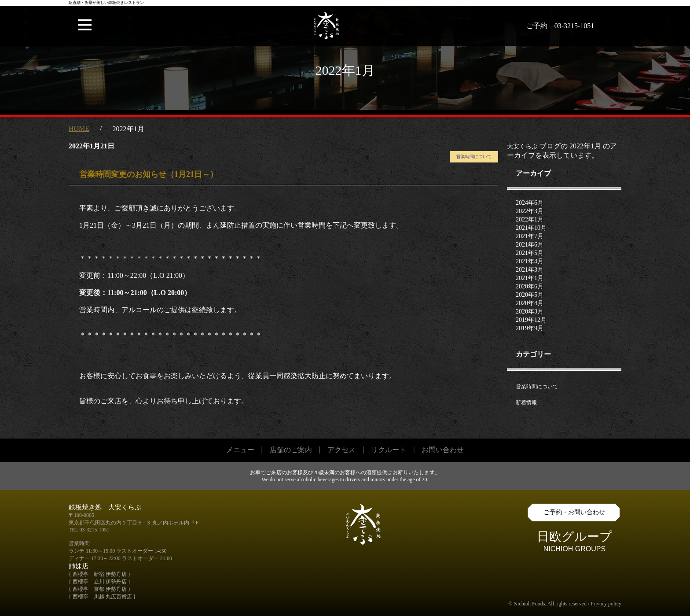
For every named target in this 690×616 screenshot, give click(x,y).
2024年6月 (530, 203)
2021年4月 (530, 261)
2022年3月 (530, 211)
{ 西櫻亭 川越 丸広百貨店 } (102, 597)
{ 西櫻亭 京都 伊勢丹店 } (100, 589)
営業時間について (474, 157)
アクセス (341, 450)
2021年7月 (530, 236)
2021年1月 (530, 278)
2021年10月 (531, 228)
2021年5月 (530, 253)
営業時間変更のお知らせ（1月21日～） (149, 174)
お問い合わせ (443, 450)
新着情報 (526, 402)
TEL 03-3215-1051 (89, 530)
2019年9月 (530, 328)
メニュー (240, 450)
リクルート (389, 450)
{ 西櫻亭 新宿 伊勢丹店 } (100, 574)
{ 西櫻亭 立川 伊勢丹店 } (100, 582)
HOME (79, 128)
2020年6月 (530, 286)
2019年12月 (531, 320)
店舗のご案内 (291, 450)
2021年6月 (530, 245)
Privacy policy (606, 604)
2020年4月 (530, 303)
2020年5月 (530, 295)
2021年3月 (530, 270)
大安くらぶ (522, 146)
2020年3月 (530, 312)
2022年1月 (530, 219)
